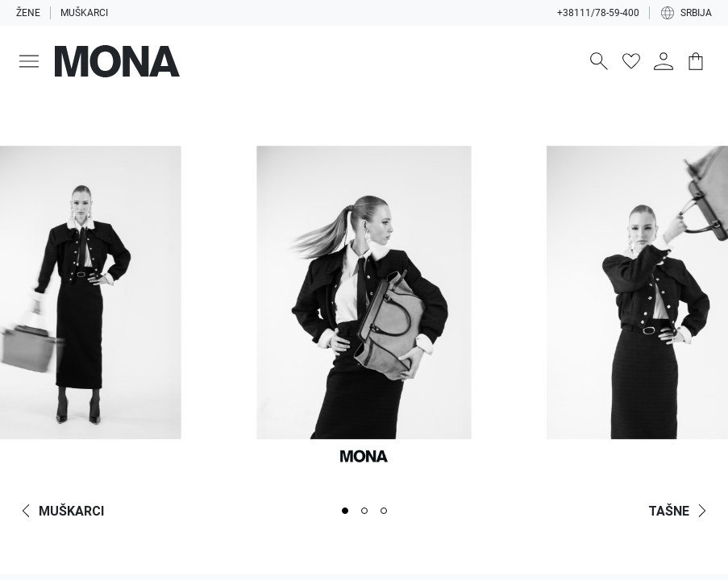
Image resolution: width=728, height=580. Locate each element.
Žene (28, 13)
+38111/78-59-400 (598, 13)
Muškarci (84, 13)
